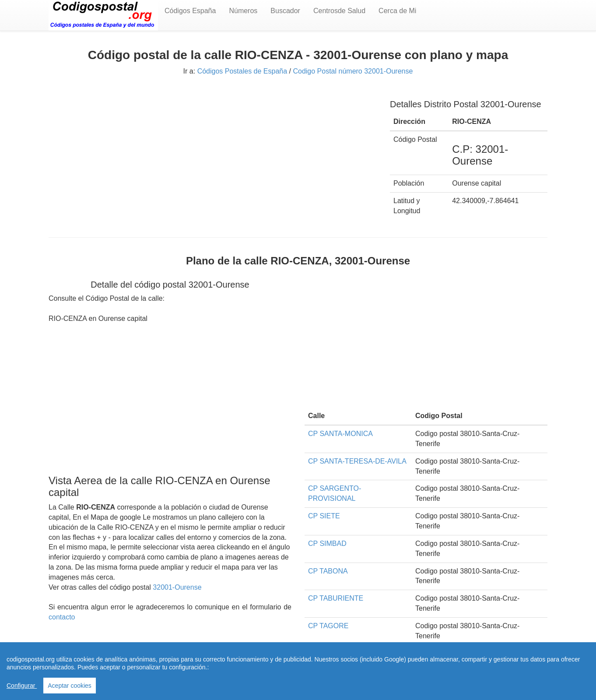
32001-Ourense (177, 587)
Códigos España (190, 11)
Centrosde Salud (339, 11)
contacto (62, 617)
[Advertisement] (213, 152)
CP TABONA (328, 571)
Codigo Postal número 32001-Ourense (353, 71)
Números (243, 11)
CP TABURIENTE (336, 598)
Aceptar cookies (70, 686)
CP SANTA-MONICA (340, 434)
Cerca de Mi (397, 11)
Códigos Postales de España (242, 71)
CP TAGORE (328, 626)
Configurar (22, 686)
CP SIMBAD (327, 543)
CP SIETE (324, 516)
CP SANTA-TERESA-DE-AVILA (357, 461)
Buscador (285, 11)
